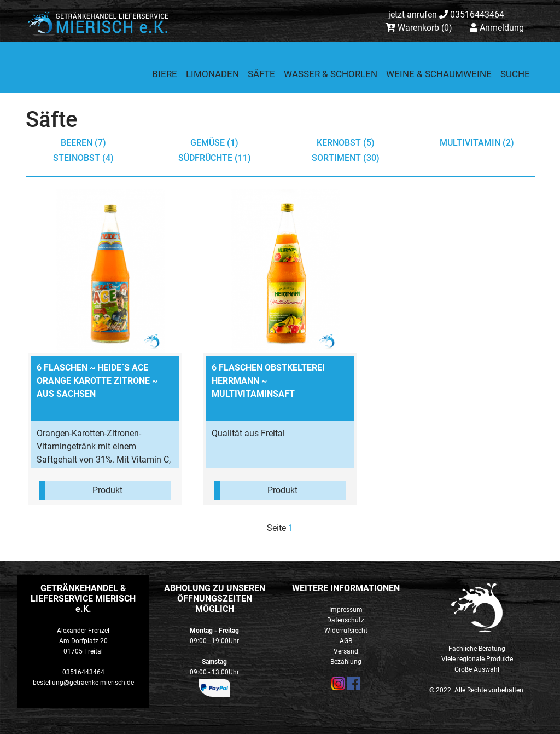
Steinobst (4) (83, 158)
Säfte (261, 74)
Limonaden (212, 74)
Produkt (107, 490)
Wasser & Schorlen (331, 74)
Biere (165, 74)
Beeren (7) (83, 143)
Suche (515, 74)
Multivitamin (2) (477, 143)
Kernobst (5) (346, 143)
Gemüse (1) (214, 143)
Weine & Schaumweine (439, 74)
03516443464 (446, 15)
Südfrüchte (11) (215, 158)
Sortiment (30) (346, 158)
